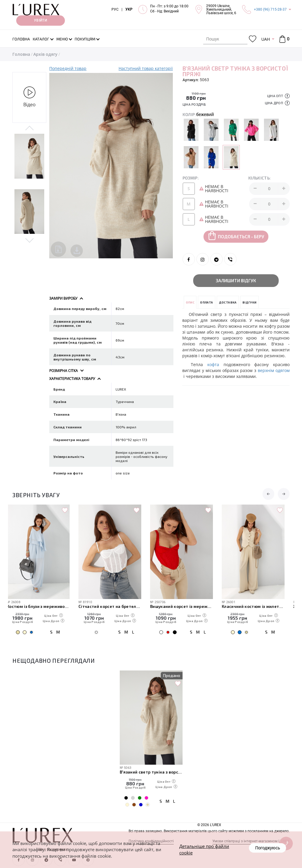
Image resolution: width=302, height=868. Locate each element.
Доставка (228, 302)
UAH (266, 39)
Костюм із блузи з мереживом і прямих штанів (44, 606)
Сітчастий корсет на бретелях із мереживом (115, 606)
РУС (115, 9)
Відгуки (250, 302)
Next (29, 240)
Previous (29, 128)
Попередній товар (68, 68)
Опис (190, 302)
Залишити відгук (236, 280)
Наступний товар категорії (146, 68)
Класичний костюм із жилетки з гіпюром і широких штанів (259, 606)
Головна (21, 54)
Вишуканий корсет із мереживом (187, 606)
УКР (129, 9)
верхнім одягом (273, 370)
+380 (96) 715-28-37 (270, 9)
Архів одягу (45, 54)
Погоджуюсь (267, 848)
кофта (215, 364)
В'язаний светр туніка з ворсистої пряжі (151, 772)
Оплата (206, 302)
